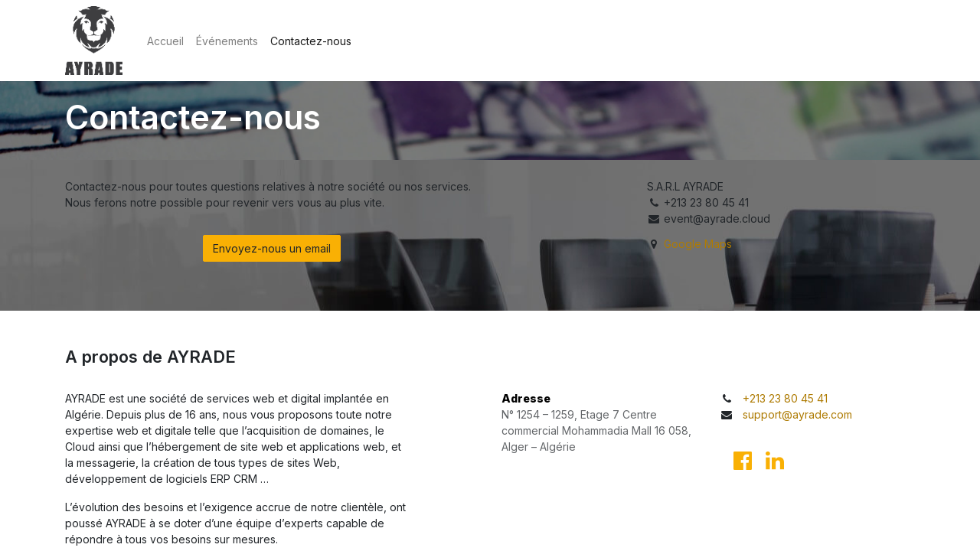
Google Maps (698, 244)
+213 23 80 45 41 (785, 398)
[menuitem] (165, 41)
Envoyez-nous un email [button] (272, 248)
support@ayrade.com (797, 414)
